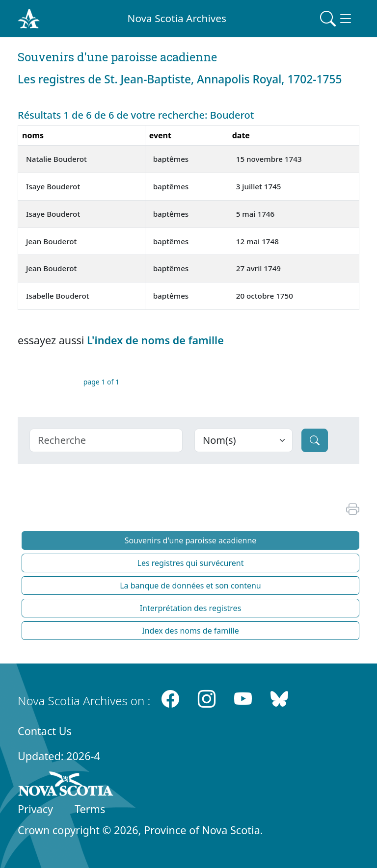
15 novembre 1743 (269, 159)
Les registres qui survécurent (191, 563)
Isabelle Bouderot (58, 296)
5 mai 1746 (256, 214)
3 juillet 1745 (259, 186)
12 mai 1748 (257, 241)
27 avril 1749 (258, 268)
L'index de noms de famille (155, 340)
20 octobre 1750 (265, 296)
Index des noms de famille (190, 631)
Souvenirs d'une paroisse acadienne (191, 540)
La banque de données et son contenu (190, 586)
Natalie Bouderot (56, 159)
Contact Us (45, 731)
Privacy (35, 809)
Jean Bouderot (51, 241)
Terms (90, 809)
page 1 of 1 (101, 382)
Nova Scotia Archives (177, 18)
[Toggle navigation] (337, 19)
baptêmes (171, 159)
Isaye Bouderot (53, 186)
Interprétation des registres (191, 608)
